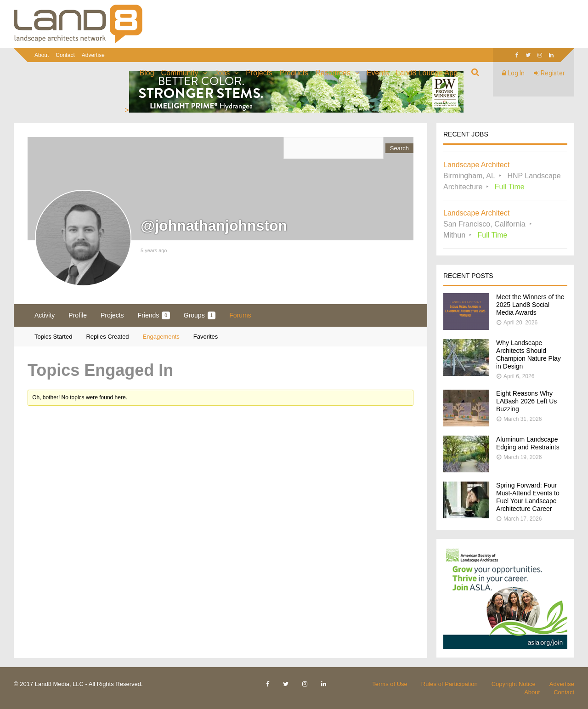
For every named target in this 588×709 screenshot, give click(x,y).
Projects (259, 73)
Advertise (93, 55)
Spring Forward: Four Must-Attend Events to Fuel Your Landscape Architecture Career (528, 497)
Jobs (222, 73)
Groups (200, 315)
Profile (78, 315)
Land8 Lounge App (427, 73)
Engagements (161, 337)
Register (549, 73)
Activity (45, 315)
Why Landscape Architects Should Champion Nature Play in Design (529, 354)
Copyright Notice (514, 684)
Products (294, 73)
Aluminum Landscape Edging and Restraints (528, 443)
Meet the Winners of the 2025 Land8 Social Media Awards (530, 305)
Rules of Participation (449, 684)
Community (180, 73)
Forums (240, 315)
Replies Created (107, 337)
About (42, 55)
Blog (147, 73)
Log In (513, 73)
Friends (154, 315)
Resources (333, 73)
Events (378, 73)
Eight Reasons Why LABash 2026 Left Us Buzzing (526, 401)
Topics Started (53, 337)
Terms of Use (390, 684)
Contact (65, 55)
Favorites (206, 337)
